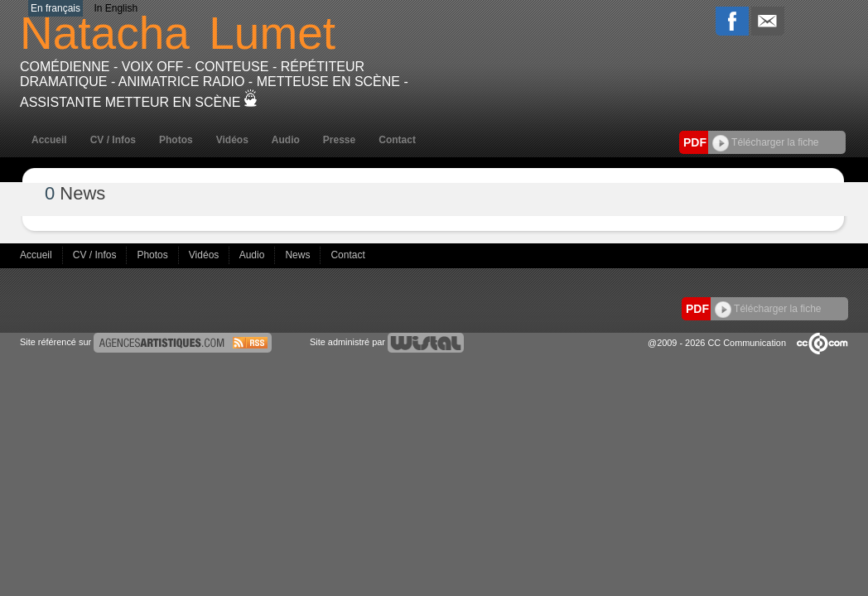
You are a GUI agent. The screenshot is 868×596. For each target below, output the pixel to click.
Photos (176, 140)
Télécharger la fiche (766, 142)
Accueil (49, 140)
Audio (286, 140)
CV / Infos (113, 140)
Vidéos (232, 140)
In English (116, 8)
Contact (397, 140)
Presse (339, 140)
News (299, 255)
